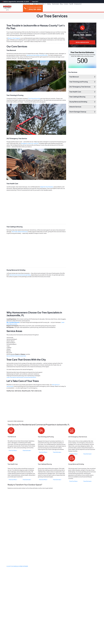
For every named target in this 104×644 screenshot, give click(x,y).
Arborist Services (75, 107)
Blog (61, 4)
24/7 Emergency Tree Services (80, 87)
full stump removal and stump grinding (20, 275)
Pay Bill (71, 4)
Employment (78, 4)
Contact (66, 4)
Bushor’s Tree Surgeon (14, 38)
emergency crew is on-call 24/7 (30, 143)
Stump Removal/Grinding (78, 102)
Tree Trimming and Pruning (79, 82)
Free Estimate (27, 450)
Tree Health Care (75, 92)
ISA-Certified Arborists (13, 322)
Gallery (49, 4)
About (35, 4)
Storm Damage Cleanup (78, 112)
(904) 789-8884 (82, 35)
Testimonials (55, 4)
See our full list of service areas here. (16, 356)
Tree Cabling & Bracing (77, 97)
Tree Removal (74, 77)
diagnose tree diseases (47, 187)
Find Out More (13, 450)
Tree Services (27, 4)
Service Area (41, 4)
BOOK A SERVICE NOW (82, 42)
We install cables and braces (20, 232)
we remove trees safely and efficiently (37, 55)
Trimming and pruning (34, 98)
